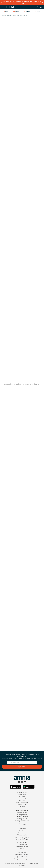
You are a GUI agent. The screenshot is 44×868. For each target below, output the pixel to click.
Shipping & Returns (22, 847)
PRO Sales (22, 801)
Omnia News (22, 833)
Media (38, 11)
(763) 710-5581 (22, 857)
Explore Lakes (22, 823)
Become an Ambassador (22, 837)
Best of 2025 (22, 805)
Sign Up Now (22, 767)
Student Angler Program (22, 839)
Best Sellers (22, 797)
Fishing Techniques (22, 817)
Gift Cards (22, 807)
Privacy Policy (22, 865)
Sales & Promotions (22, 803)
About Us (22, 831)
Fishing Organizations (22, 821)
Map (6, 11)
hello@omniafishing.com (22, 859)
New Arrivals (22, 794)
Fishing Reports (22, 813)
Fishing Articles (22, 815)
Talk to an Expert (22, 845)
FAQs (22, 849)
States (16, 11)
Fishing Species (22, 819)
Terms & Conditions (34, 864)
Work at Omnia (22, 835)
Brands (27, 11)
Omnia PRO (22, 825)
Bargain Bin (22, 799)
